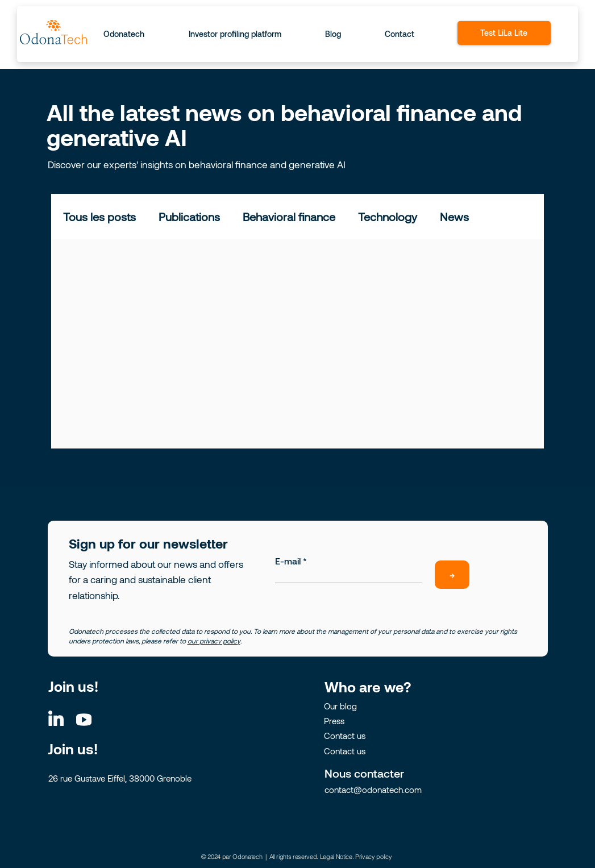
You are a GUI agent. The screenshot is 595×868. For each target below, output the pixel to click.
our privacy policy (214, 641)
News (454, 217)
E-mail (288, 561)
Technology (388, 217)
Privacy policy (373, 857)
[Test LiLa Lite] (504, 33)
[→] (452, 575)
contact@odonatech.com (373, 790)
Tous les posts (99, 217)
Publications (189, 217)
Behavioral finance (289, 217)
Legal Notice (336, 857)
